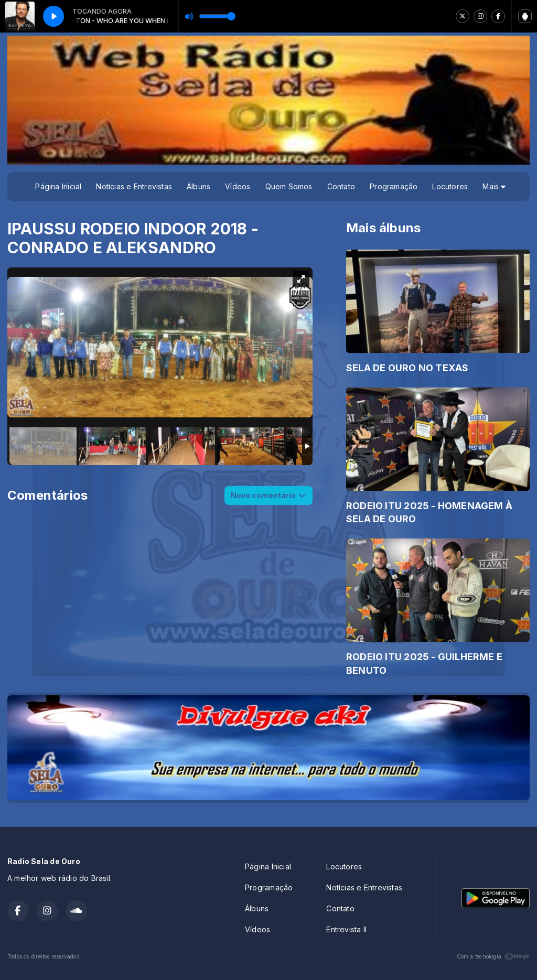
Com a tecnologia (493, 956)
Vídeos (238, 186)
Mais (494, 186)
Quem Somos (289, 186)
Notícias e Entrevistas (134, 186)
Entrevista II (346, 929)
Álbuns (198, 186)
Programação (394, 186)
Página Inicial (58, 186)
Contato (341, 186)
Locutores (450, 186)
